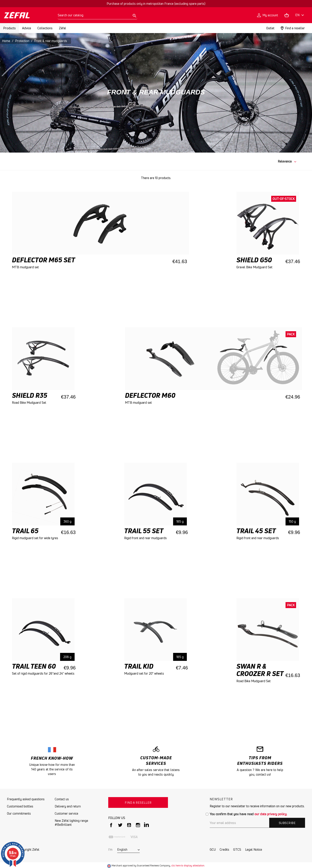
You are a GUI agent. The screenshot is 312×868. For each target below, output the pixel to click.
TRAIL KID (139, 666)
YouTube (129, 825)
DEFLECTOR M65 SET (43, 260)
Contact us (62, 799)
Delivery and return (68, 806)
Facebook (111, 825)
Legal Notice (254, 849)
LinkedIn (147, 825)
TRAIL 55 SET (144, 531)
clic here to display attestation (188, 866)
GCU (213, 849)
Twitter (120, 825)
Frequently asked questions (26, 799)
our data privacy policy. (271, 814)
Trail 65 (25, 531)
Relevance (285, 161)
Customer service (66, 813)
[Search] (97, 15)
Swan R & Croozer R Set (260, 670)
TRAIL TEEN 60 (34, 666)
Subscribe (287, 823)
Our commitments (19, 813)
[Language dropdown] (300, 15)
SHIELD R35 (30, 395)
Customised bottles (20, 806)
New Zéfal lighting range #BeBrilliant (71, 823)
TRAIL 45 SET (256, 531)
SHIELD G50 (254, 260)
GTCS (237, 849)
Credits (224, 849)
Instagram (138, 825)
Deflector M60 (150, 395)
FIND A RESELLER (138, 802)
